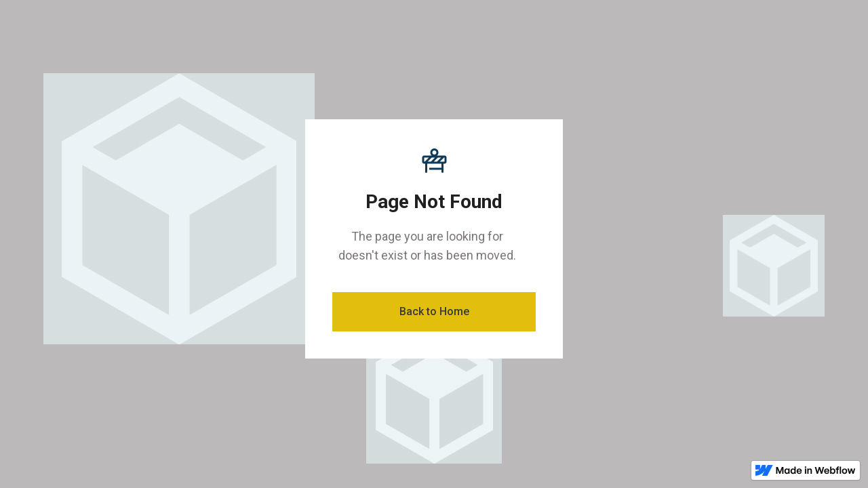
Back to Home (434, 311)
